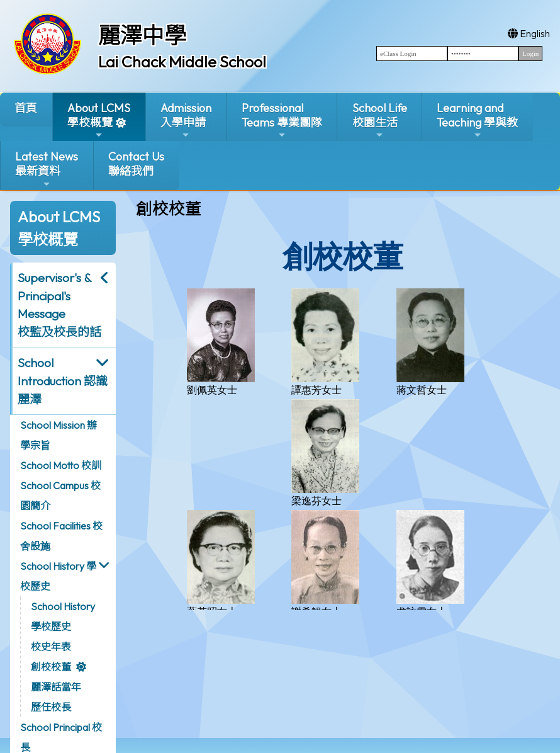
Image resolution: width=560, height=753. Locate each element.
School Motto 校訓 (61, 465)
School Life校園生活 (380, 121)
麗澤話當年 (56, 687)
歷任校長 (51, 707)
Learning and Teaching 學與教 (477, 121)
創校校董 (51, 667)
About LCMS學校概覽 (99, 121)
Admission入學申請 (186, 121)
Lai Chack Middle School (182, 62)
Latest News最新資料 (47, 169)
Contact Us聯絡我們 (136, 164)
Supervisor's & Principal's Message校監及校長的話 (59, 305)
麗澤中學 (142, 35)
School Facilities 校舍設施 (61, 536)
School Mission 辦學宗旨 (59, 435)
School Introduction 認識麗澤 (63, 381)
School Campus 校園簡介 (60, 495)
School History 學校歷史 (58, 576)
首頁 (26, 108)
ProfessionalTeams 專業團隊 (282, 121)
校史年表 (51, 647)
